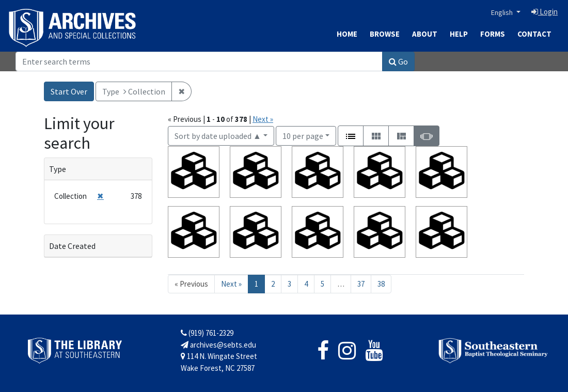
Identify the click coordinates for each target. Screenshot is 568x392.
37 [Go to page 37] (361, 284)
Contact (534, 34)
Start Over (69, 91)
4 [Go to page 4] (306, 284)
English (503, 12)
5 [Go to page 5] (322, 284)
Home (347, 34)
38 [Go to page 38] (381, 284)
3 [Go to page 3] (289, 284)
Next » (263, 119)
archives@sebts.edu (218, 345)
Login (545, 12)
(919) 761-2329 (207, 333)
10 (303, 135)
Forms (493, 34)
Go (398, 61)
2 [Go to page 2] (273, 284)
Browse (385, 34)
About (425, 34)
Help (459, 34)
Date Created (72, 246)
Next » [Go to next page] (231, 284)
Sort (218, 136)
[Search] (199, 61)
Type (58, 169)
